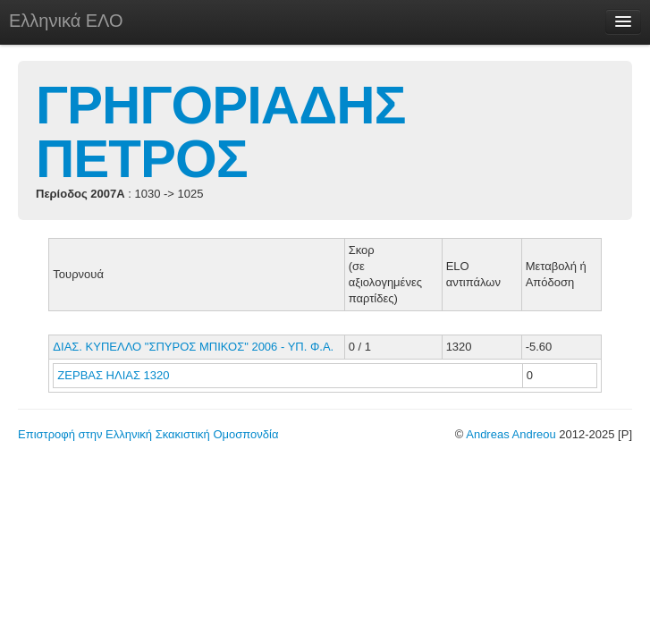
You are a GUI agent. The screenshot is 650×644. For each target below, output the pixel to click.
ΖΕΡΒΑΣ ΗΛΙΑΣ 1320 (113, 375)
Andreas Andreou (511, 434)
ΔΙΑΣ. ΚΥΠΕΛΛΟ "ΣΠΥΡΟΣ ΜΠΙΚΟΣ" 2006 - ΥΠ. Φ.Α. (193, 347)
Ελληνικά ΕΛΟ (66, 21)
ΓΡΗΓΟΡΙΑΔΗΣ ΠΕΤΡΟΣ (221, 132)
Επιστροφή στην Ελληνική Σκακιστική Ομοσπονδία (148, 434)
